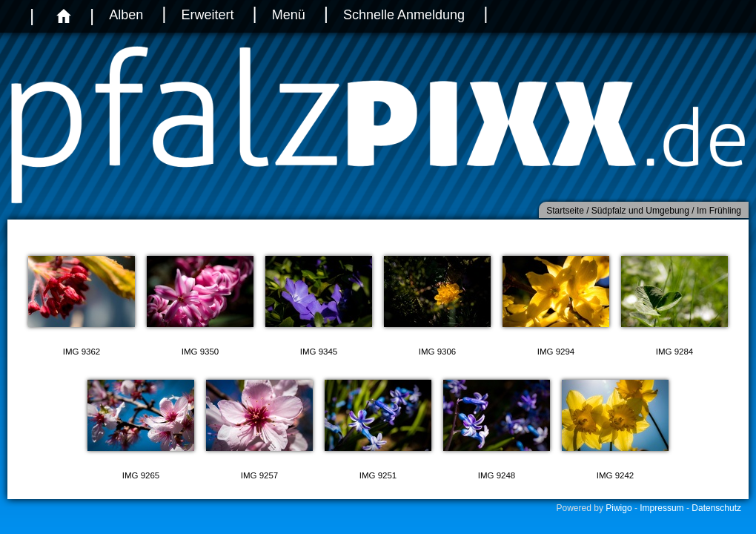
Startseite (565, 211)
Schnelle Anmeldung (404, 15)
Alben (126, 15)
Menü (289, 15)
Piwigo (619, 508)
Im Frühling (719, 211)
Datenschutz (716, 508)
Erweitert (207, 15)
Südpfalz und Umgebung (640, 211)
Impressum (661, 508)
